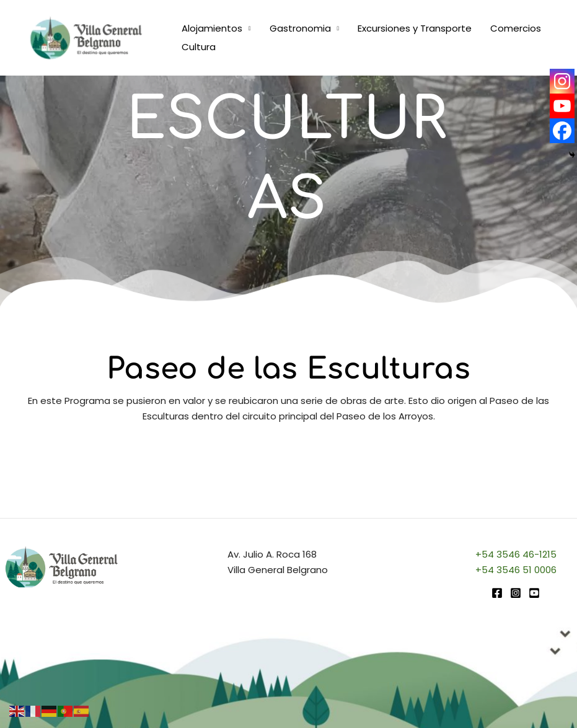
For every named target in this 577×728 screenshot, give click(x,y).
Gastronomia (300, 28)
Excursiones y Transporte (415, 28)
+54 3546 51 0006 (516, 570)
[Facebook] (562, 131)
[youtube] (534, 593)
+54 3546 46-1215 (516, 554)
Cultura (199, 47)
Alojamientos (212, 28)
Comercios (516, 28)
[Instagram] (562, 81)
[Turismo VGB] (86, 37)
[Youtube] (562, 106)
